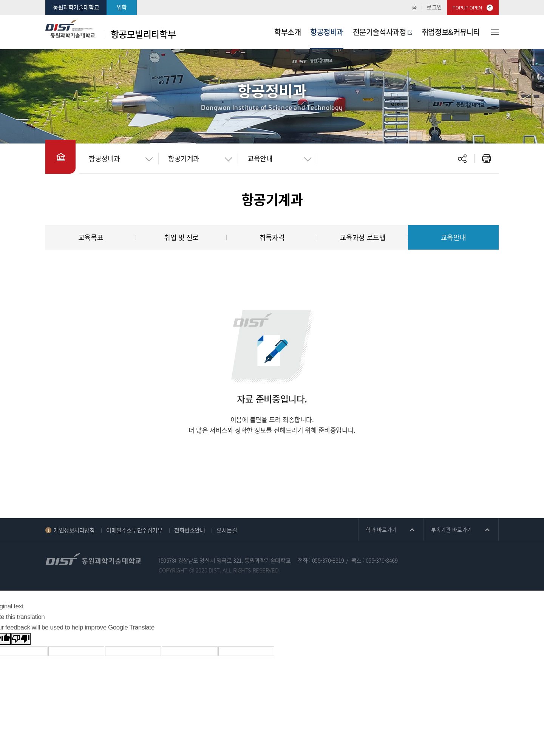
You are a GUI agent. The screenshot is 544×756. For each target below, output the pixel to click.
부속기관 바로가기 (451, 529)
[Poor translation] (21, 639)
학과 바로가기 (381, 529)
